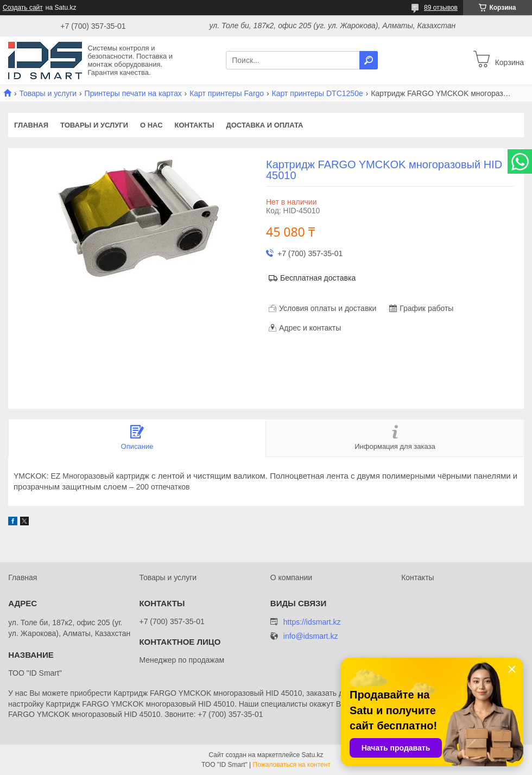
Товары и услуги (48, 93)
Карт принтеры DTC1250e (318, 93)
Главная (31, 125)
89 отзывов (441, 8)
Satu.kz (312, 755)
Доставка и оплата (264, 125)
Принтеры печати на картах (133, 93)
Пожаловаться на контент (292, 765)
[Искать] (369, 60)
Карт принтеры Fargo (227, 93)
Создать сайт (23, 8)
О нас (151, 125)
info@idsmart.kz (311, 636)
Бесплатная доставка (318, 278)
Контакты (195, 125)
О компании (291, 577)
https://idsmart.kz (312, 622)
